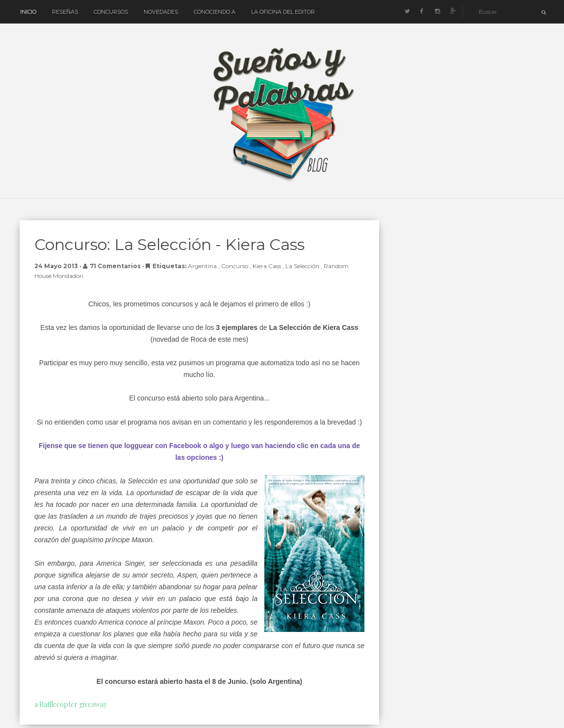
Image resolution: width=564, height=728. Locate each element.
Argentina (203, 266)
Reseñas (65, 12)
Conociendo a (215, 12)
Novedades (161, 12)
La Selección (303, 266)
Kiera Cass (268, 266)
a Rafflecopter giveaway (71, 704)
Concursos (111, 12)
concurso (235, 266)
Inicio (28, 12)
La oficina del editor (283, 12)
